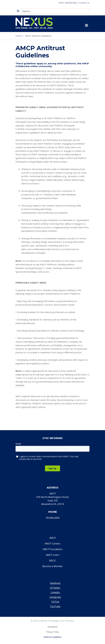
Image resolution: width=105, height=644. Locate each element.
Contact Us (84, 3)
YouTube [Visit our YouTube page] (55, 606)
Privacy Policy (52, 632)
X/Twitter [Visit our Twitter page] (55, 588)
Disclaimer (52, 627)
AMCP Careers (52, 544)
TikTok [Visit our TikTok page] (55, 602)
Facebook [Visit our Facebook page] (55, 583)
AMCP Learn (53, 555)
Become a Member (53, 566)
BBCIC (53, 561)
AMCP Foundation (53, 549)
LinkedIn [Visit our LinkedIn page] (55, 592)
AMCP (53, 538)
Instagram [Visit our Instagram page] (55, 597)
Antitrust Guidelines (53, 637)
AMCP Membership (68, 3)
